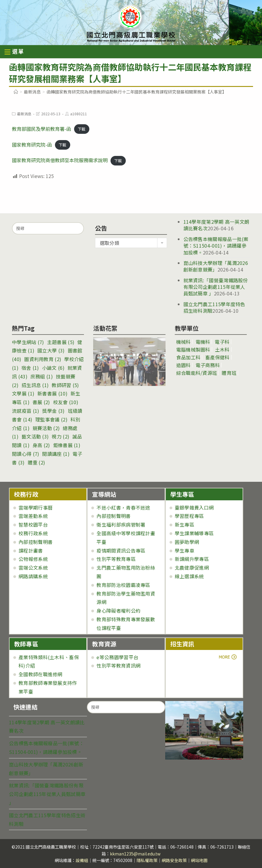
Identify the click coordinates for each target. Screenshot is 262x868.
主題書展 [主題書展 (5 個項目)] (61, 342)
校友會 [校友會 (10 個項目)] (66, 402)
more (187, 657)
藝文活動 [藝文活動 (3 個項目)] (35, 436)
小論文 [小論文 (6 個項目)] (53, 368)
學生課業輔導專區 (194, 533)
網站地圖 (199, 860)
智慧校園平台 (33, 525)
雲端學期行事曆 (36, 507)
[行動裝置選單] (14, 52)
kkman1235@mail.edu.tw (135, 854)
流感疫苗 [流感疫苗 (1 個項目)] (26, 411)
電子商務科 (208, 365)
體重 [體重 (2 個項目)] (37, 462)
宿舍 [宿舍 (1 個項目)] (30, 368)
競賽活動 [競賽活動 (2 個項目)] (46, 428)
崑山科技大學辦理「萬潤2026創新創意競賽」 (216, 266)
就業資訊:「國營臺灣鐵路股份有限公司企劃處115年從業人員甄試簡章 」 (216, 287)
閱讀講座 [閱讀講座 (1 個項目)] (56, 454)
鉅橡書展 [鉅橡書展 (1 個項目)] (67, 445)
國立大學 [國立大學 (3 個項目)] (51, 350)
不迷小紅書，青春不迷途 (123, 507)
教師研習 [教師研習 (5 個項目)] (65, 385)
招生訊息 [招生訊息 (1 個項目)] (35, 385)
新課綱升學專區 (192, 559)
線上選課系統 (189, 576)
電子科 (222, 342)
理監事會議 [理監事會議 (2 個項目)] (51, 419)
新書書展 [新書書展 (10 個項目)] (52, 393)
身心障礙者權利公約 (118, 611)
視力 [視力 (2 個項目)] (60, 436)
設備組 (82, 860)
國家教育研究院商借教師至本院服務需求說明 (60, 160)
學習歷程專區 (189, 516)
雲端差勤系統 (33, 516)
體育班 (229, 373)
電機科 (203, 342)
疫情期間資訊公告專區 (121, 550)
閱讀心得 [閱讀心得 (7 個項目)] (26, 454)
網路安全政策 (174, 860)
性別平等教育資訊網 (118, 665)
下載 (82, 129)
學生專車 (184, 550)
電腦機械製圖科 (193, 349)
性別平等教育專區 (116, 559)
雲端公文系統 (33, 568)
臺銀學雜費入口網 (194, 507)
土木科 (222, 349)
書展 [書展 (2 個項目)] (41, 402)
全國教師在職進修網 (40, 674)
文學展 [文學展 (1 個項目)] (23, 393)
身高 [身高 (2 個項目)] (41, 445)
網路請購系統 (33, 576)
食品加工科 (189, 357)
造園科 (184, 365)
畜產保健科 (217, 357)
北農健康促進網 (192, 568)
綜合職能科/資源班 (197, 373)
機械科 (184, 342)
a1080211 (79, 114)
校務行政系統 (33, 533)
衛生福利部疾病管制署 (121, 525)
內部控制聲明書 (36, 542)
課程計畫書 (31, 550)
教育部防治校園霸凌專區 (123, 585)
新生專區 (184, 525)
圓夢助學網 (187, 542)
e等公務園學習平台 (117, 657)
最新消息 (24, 114)
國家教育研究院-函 (32, 145)
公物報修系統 (33, 559)
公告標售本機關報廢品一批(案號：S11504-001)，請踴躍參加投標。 (216, 246)
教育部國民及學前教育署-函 (42, 129)
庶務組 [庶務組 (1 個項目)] (42, 376)
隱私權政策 (147, 860)
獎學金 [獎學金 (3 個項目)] (53, 411)
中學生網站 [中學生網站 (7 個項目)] (28, 342)
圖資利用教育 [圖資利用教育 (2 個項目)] (43, 359)
